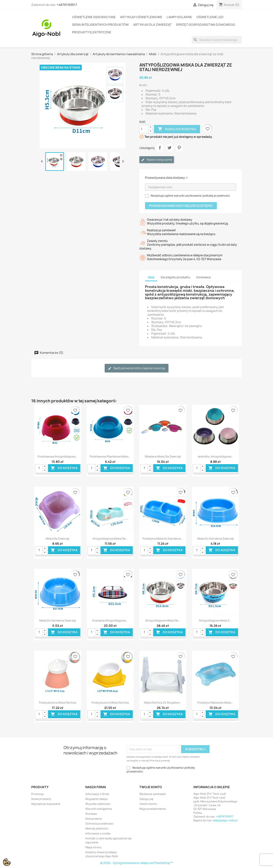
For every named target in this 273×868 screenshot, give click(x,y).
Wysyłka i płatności (98, 804)
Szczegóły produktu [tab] (175, 277)
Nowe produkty (41, 799)
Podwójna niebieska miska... (215, 703)
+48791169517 (67, 5)
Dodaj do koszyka (177, 129)
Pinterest (179, 148)
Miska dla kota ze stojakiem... (163, 703)
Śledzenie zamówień (153, 794)
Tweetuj (169, 148)
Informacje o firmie (97, 794)
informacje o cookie (98, 833)
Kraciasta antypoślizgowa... (110, 620)
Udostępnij (160, 148)
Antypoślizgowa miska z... (215, 620)
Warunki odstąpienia (99, 809)
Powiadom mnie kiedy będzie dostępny (181, 206)
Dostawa (91, 814)
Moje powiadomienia (153, 809)
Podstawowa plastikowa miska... (110, 456)
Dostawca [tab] (204, 277)
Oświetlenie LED (210, 17)
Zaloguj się (146, 799)
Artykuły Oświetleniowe (141, 17)
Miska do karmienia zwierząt (215, 539)
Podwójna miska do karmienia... (163, 539)
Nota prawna (94, 819)
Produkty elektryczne (92, 32)
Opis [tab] (151, 277)
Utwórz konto (148, 804)
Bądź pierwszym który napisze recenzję (136, 368)
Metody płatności (97, 828)
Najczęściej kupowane (46, 804)
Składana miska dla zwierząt (163, 456)
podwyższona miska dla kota (58, 703)
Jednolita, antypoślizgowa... (215, 456)
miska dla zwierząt (58, 539)
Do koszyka (64, 468)
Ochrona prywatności (99, 824)
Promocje (38, 794)
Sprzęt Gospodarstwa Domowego (206, 25)
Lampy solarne (179, 17)
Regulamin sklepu (97, 799)
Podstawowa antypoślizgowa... (58, 456)
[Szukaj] (217, 40)
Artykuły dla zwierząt (152, 25)
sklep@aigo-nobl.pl (225, 820)
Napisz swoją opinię (157, 160)
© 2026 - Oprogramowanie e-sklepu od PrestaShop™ (136, 863)
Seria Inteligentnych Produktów (100, 25)
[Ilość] (144, 129)
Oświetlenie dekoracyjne (94, 17)
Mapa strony (93, 847)
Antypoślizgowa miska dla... (110, 539)
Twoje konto (151, 787)
